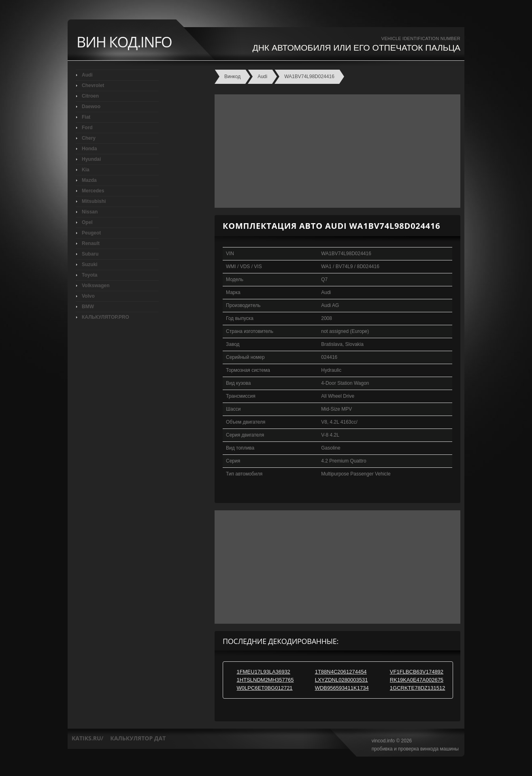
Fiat (86, 117)
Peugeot (91, 233)
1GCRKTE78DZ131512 (418, 688)
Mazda (89, 180)
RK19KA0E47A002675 (417, 680)
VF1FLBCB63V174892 (417, 672)
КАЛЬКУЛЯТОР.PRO (105, 317)
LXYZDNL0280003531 (342, 680)
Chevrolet (93, 85)
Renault (91, 243)
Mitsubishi (94, 201)
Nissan (90, 212)
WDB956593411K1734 (342, 688)
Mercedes (93, 191)
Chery (89, 138)
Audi (87, 75)
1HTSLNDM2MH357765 (265, 680)
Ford (87, 128)
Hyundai (91, 159)
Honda (89, 149)
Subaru (90, 254)
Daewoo (91, 107)
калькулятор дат (138, 738)
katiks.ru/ (87, 738)
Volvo (88, 296)
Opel (87, 222)
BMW (88, 307)
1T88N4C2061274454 (341, 672)
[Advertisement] (335, 151)
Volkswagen (96, 286)
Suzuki (90, 264)
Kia (86, 170)
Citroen (90, 96)
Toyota (89, 275)
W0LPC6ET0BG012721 (265, 688)
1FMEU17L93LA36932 (264, 672)
